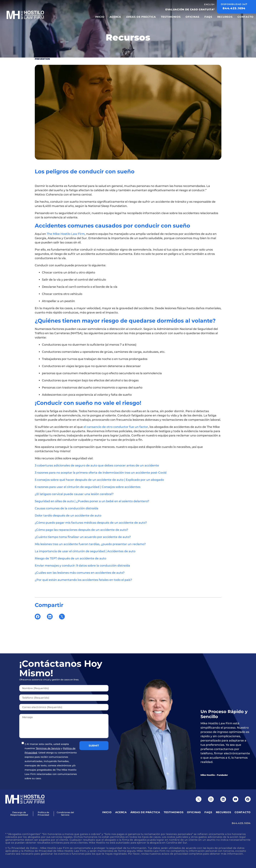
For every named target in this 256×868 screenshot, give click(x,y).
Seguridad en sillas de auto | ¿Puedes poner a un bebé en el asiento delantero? (92, 501)
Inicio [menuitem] (100, 17)
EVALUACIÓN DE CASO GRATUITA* (190, 9)
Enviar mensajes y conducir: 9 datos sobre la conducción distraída (82, 566)
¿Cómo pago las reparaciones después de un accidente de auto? (81, 530)
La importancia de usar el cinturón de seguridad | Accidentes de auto (85, 551)
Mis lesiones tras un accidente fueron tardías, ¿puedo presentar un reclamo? (90, 544)
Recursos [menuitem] (225, 17)
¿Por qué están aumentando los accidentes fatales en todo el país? (83, 580)
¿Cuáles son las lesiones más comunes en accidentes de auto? (80, 573)
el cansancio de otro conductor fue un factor (116, 427)
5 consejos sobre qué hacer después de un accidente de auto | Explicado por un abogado (99, 480)
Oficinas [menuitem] (192, 17)
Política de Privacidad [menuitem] (43, 814)
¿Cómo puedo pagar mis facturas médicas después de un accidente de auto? (91, 523)
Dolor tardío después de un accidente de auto (68, 515)
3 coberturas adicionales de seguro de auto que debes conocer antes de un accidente (97, 465)
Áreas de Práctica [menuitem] (141, 17)
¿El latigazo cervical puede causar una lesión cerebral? (74, 494)
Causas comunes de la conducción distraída (67, 508)
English (209, 4)
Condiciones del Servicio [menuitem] (65, 814)
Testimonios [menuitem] (171, 17)
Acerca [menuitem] (115, 17)
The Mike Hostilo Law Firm (66, 234)
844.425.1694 (241, 823)
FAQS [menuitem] (208, 17)
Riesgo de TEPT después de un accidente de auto (70, 558)
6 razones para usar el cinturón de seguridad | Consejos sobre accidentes (88, 487)
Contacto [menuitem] (245, 17)
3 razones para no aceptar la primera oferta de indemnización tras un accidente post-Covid (101, 473)
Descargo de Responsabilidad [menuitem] (19, 814)
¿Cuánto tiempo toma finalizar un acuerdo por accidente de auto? (83, 537)
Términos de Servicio (48, 748)
